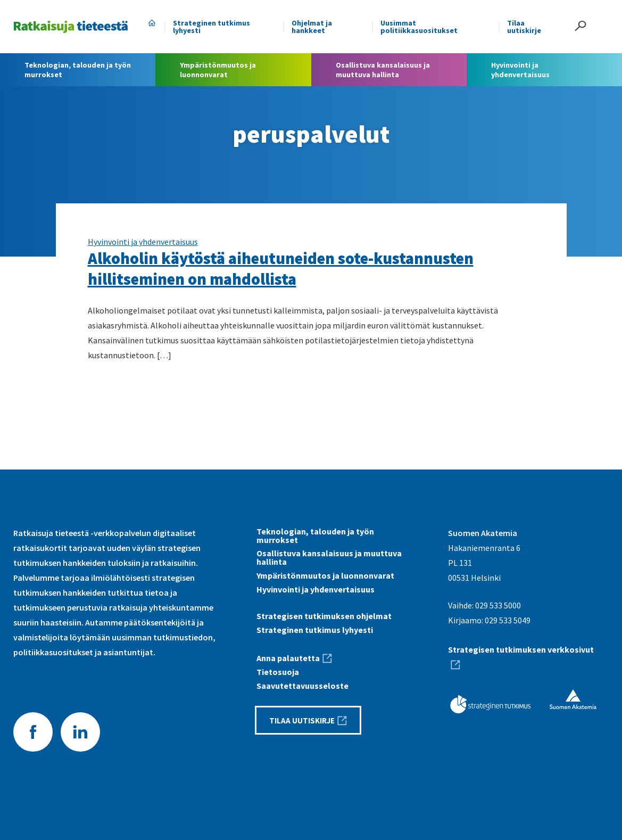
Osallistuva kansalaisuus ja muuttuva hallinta (329, 557)
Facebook (33, 732)
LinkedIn (80, 732)
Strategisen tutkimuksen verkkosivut (521, 649)
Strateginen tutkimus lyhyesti (212, 27)
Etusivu (152, 23)
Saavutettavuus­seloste (302, 686)
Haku (580, 26)
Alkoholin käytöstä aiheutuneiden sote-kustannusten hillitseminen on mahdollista (281, 269)
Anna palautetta (288, 658)
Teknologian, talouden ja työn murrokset (315, 536)
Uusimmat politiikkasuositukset (419, 27)
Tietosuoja (278, 672)
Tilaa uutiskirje (524, 27)
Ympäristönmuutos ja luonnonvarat (325, 575)
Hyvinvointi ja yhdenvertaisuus (143, 242)
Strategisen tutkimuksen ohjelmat (324, 616)
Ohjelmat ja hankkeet (312, 27)
